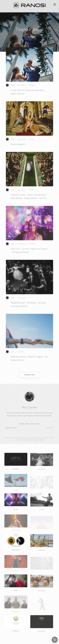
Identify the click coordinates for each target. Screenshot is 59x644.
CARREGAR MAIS (29, 375)
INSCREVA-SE (50, 430)
